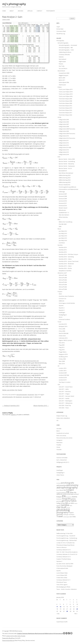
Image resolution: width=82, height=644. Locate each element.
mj (57, 622)
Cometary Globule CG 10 (63, 550)
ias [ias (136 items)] (67, 503)
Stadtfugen (60, 470)
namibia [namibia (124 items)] (65, 505)
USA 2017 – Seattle (64, 398)
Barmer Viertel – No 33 (65, 168)
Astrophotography (22, 395)
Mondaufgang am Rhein (63, 587)
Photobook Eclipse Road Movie (65, 545)
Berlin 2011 (62, 80)
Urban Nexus (60, 475)
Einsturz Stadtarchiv (65, 185)
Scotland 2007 (63, 373)
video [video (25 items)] (74, 517)
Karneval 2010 (63, 201)
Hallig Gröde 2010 (64, 136)
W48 (60, 226)
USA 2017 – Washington (66, 401)
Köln (59, 157)
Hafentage (62, 192)
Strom (61, 317)
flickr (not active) (61, 436)
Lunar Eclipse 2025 (62, 575)
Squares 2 (62, 308)
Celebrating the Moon (65, 52)
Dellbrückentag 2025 (65, 182)
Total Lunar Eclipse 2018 (66, 92)
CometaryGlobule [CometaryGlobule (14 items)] (61, 493)
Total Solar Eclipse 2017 (65, 113)
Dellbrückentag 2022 (65, 175)
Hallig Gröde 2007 (64, 124)
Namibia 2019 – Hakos (65, 266)
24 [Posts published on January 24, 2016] (77, 609)
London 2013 (63, 371)
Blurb (58, 431)
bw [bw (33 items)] (65, 490)
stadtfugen (62, 312)
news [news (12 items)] (71, 505)
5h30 (60, 294)
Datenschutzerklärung (8, 640)
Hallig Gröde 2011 (64, 140)
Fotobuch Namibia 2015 (11, 406)
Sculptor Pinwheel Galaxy (64, 559)
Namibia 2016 (63, 252)
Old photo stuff (62, 273)
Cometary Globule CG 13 (63, 557)
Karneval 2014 (63, 206)
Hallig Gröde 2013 (64, 145)
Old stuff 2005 (63, 287)
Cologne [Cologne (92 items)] (70, 490)
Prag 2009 (62, 345)
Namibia (60, 245)
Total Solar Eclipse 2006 (65, 99)
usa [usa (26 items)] (71, 517)
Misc (59, 220)
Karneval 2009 (63, 199)
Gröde (59, 117)
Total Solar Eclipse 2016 (65, 110)
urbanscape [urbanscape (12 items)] (66, 517)
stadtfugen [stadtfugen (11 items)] (66, 515)
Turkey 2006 (62, 359)
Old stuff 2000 (63, 278)
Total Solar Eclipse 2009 (65, 103)
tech (31, 397)
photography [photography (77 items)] (62, 512)
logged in (14, 415)
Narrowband (62, 59)
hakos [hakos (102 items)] (73, 501)
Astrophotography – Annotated (68, 45)
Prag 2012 (62, 347)
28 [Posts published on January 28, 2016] (67, 611)
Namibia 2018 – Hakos (65, 259)
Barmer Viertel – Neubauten (67, 166)
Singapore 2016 (63, 354)
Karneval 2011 (63, 203)
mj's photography (14, 4)
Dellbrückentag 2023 (65, 178)
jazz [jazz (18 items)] (69, 503)
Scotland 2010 (63, 378)
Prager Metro (63, 352)
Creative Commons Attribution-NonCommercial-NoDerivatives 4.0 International (45, 633)
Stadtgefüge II (63, 315)
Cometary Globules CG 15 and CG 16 (67, 554)
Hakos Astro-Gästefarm (63, 418)
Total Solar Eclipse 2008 (65, 101)
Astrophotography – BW (66, 48)
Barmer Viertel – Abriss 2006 (67, 159)
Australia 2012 (63, 324)
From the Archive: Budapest (64, 566)
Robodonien (62, 210)
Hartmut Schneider (62, 458)
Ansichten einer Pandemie (66, 296)
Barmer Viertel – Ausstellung (67, 161)
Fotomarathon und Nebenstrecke (68, 189)
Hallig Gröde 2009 (64, 131)
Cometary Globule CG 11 (63, 580)
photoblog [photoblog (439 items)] (63, 510)
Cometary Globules (64, 55)
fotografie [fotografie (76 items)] (66, 499)
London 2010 (63, 368)
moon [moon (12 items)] (76, 503)
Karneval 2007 (63, 194)
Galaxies (61, 57)
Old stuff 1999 (63, 275)
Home (4, 11)
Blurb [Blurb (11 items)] (58, 490)
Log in (58, 27)
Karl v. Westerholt (62, 460)
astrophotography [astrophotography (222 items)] (67, 487)
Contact (39, 11)
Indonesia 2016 (63, 338)
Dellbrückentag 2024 (65, 180)
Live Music (62, 243)
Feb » (76, 614)
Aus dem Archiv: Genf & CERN (65, 564)
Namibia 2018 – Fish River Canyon (68, 254)
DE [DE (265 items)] (68, 492)
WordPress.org (61, 34)
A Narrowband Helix (62, 568)
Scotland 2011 (63, 380)
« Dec (58, 614)
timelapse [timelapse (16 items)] (72, 514)
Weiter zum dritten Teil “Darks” (12, 390)
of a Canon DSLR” (8, 316)
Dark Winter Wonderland (66, 173)
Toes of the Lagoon (62, 585)
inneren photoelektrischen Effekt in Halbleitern (21, 98)
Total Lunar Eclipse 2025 (66, 96)
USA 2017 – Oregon (64, 394)
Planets (61, 64)
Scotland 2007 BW (64, 375)
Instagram (59, 440)
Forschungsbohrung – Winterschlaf (67, 540)
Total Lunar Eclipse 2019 (66, 94)
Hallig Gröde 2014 (64, 150)
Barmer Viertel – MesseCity (66, 164)
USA (59, 385)
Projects (60, 292)
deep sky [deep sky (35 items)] (73, 492)
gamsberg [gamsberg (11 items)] (59, 501)
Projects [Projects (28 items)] (71, 513)
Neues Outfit (64, 622)
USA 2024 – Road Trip (65, 405)
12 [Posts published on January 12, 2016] (60, 607)
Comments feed (61, 31)
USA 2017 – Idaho (64, 389)
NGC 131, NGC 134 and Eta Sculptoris (67, 552)
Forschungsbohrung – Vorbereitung (67, 538)
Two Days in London (65, 382)
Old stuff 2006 (63, 289)
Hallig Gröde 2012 (64, 143)
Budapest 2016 (63, 326)
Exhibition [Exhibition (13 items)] (59, 499)
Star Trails (62, 66)
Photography (51, 11)
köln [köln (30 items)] (72, 503)
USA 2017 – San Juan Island (66, 396)
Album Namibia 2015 (41, 406)
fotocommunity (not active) (64, 438)
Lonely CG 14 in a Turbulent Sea (65, 543)
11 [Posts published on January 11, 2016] (57, 607)
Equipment (31, 395)
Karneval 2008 (63, 196)
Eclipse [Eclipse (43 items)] (59, 497)
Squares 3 (62, 310)
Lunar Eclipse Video (62, 573)
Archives (20, 11)
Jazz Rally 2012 (63, 231)
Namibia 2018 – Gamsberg (66, 257)
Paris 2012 (62, 343)
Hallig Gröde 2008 (64, 127)
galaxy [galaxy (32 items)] (73, 499)
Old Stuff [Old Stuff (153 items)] (61, 507)
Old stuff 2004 (63, 285)
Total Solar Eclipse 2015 (65, 108)
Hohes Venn (62, 336)
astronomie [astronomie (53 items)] (61, 485)
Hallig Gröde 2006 (64, 122)
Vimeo (58, 447)
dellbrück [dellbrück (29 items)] (60, 494)
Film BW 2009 (63, 224)
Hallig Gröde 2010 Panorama (67, 138)
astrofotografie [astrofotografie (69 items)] (67, 483)
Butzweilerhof (63, 171)
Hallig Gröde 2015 (64, 152)
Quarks (59, 571)
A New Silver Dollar (62, 578)
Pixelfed (59, 445)
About (12, 11)
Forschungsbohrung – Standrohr (66, 536)
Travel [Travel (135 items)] (60, 516)
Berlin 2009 (62, 78)
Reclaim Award (63, 208)
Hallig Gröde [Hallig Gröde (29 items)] (61, 503)
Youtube (59, 449)
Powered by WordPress (9, 638)
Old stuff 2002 (63, 280)
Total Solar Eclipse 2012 (65, 106)
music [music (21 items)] (58, 505)
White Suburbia (63, 217)
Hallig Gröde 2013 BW (65, 147)
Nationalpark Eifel (64, 82)
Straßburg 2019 (63, 357)
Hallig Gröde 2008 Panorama (67, 129)
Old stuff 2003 (63, 282)
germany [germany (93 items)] (66, 501)
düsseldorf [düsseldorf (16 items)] (76, 494)
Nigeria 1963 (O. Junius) (65, 340)
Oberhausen (62, 85)
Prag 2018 (62, 350)
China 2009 (62, 331)
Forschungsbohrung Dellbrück (67, 187)
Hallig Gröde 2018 (64, 154)
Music (59, 229)
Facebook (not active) (63, 433)
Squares (61, 305)
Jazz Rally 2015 (63, 238)
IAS (57, 420)
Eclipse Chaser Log (62, 416)
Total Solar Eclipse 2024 (65, 115)
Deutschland (61, 71)
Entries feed (60, 29)
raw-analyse (26, 397)
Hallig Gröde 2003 (64, 120)
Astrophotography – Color (66, 50)
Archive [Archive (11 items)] (58, 483)
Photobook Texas (62, 582)
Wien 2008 (62, 361)
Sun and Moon (63, 68)
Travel (59, 322)
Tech (36, 395)
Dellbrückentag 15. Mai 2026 (64, 533)
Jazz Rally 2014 (63, 236)
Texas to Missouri (61, 547)
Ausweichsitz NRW (64, 73)
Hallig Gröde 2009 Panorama (67, 134)
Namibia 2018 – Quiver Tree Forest (69, 261)
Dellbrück (61, 301)
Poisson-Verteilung (37, 115)
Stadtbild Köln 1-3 (64, 213)
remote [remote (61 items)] (60, 514)
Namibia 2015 (63, 250)
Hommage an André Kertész (67, 303)
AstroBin (59, 429)
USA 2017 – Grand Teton (66, 387)
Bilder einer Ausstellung (65, 222)
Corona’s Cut (62, 299)
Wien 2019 (62, 364)
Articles (30, 11)
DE (14, 397)
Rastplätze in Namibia (65, 271)
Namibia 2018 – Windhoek (66, 264)
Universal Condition (64, 319)
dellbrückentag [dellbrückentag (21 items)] (68, 494)
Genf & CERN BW (64, 333)
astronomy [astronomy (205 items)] (72, 485)
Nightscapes (62, 61)
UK (58, 366)
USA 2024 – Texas (64, 408)
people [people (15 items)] (68, 508)
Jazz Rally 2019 (63, 240)
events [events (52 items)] (75, 497)
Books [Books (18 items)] (61, 490)
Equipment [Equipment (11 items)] (69, 497)
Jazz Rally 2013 (63, 233)
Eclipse (60, 87)
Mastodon (59, 443)
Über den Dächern (64, 215)
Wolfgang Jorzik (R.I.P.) (63, 462)
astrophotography (8, 397)
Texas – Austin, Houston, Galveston (67, 589)
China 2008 (62, 329)
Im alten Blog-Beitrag (9, 322)
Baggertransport (64, 75)
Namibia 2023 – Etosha (65, 268)
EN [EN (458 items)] (64, 496)
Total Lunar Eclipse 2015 (66, 89)
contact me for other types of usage (16, 636)
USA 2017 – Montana (65, 391)
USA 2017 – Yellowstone (66, 403)
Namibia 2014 (63, 247)
